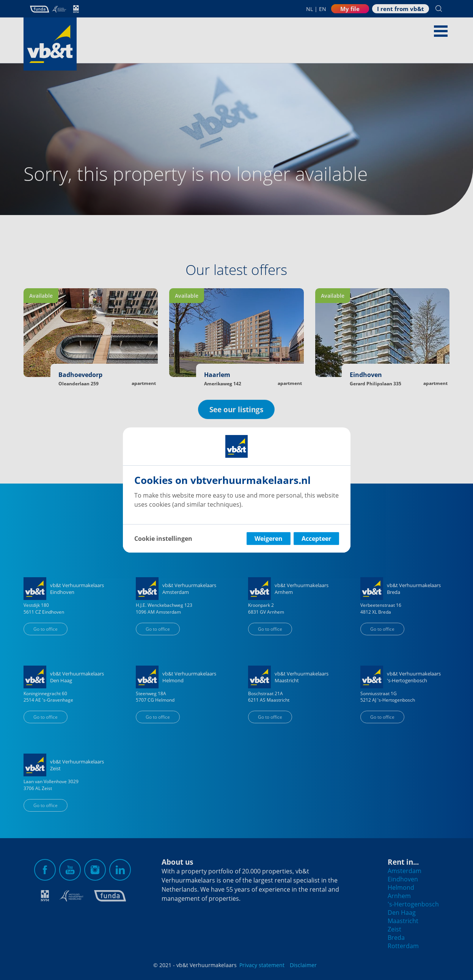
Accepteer (316, 539)
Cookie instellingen (163, 539)
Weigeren (269, 539)
